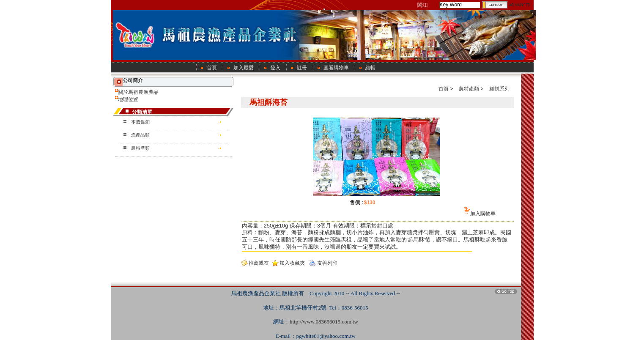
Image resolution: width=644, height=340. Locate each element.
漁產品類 (140, 135)
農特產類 (140, 148)
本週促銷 (140, 122)
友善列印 (327, 263)
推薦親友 (259, 263)
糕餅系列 (499, 89)
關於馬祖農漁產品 (138, 92)
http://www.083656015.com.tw (324, 322)
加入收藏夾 (292, 263)
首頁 (444, 89)
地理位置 (128, 99)
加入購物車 (483, 214)
